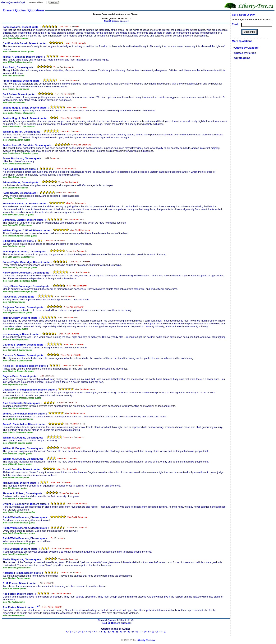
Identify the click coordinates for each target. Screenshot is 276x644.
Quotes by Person (245, 53)
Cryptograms (242, 58)
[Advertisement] (243, 123)
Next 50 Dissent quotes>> (117, 21)
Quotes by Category (246, 48)
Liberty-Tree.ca (146, 640)
